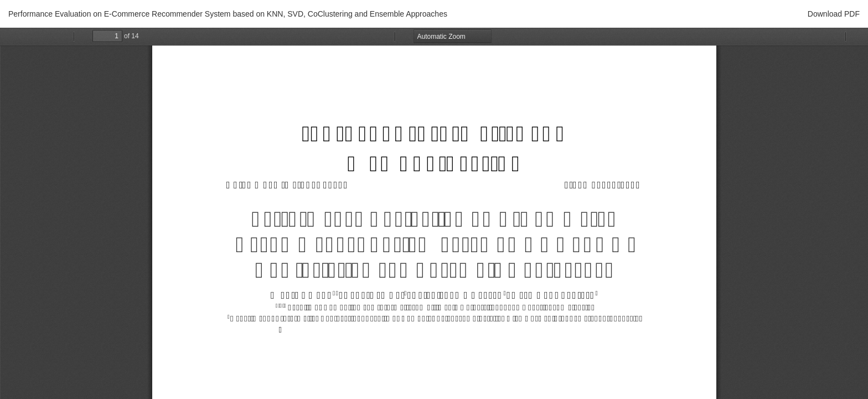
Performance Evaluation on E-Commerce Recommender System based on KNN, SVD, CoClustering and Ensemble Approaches (228, 14)
